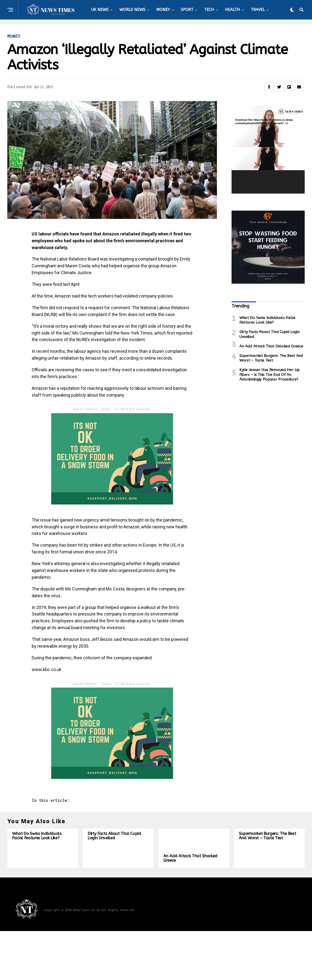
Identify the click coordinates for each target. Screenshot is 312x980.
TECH (209, 10)
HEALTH (232, 10)
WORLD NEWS (132, 10)
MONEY (163, 10)
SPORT (187, 10)
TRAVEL (258, 10)
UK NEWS (100, 10)
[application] (268, 150)
